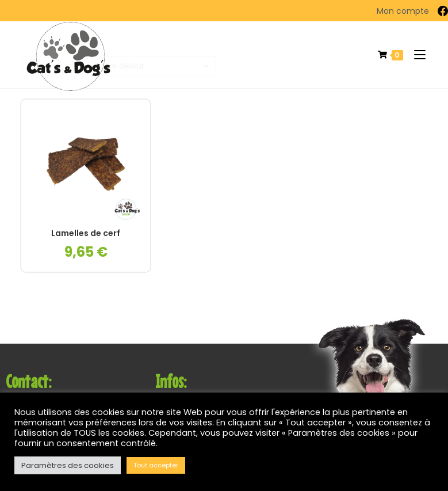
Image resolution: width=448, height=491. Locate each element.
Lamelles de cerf (86, 233)
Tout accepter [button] (156, 465)
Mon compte (403, 11)
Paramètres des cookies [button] (68, 465)
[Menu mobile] (416, 55)
